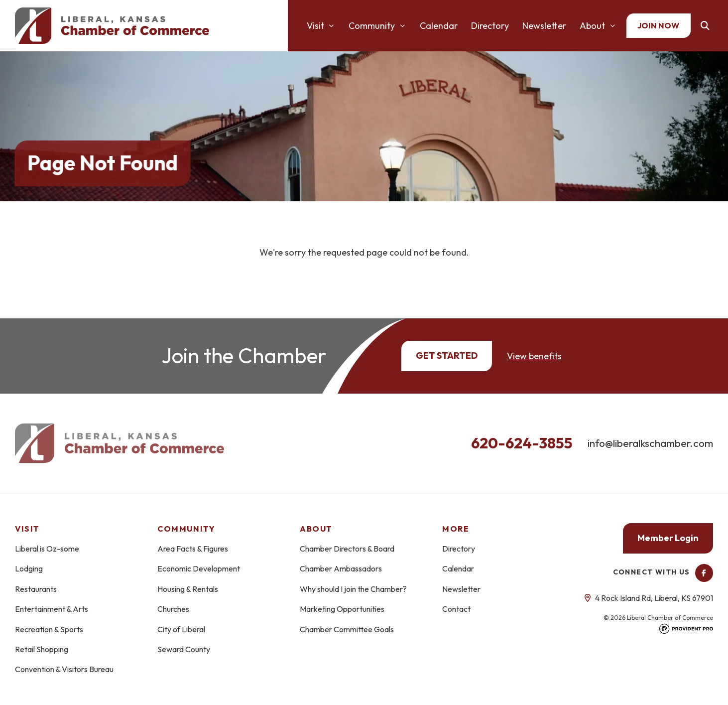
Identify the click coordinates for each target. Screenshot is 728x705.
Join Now (658, 25)
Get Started (447, 355)
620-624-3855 (522, 443)
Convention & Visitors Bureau (64, 669)
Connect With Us (663, 572)
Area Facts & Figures (193, 549)
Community (372, 26)
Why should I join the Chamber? (353, 589)
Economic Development (199, 568)
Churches (173, 609)
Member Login (668, 538)
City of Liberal (181, 629)
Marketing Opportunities (342, 609)
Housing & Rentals (188, 589)
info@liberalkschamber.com (650, 443)
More (456, 529)
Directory (490, 26)
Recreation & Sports (49, 629)
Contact (456, 609)
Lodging (29, 568)
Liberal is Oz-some (47, 549)
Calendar (439, 26)
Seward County (184, 649)
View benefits (534, 356)
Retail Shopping (42, 649)
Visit (315, 26)
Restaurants (36, 589)
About (592, 26)
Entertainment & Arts (52, 609)
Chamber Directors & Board (347, 549)
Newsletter (544, 26)
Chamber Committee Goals (347, 629)
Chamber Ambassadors (341, 568)
